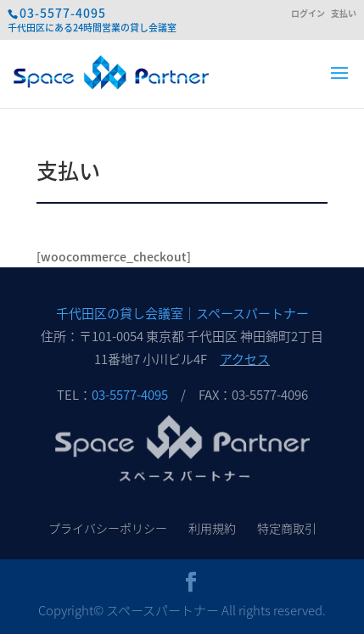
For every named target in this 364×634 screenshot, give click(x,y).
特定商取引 (287, 528)
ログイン (308, 14)
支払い (344, 14)
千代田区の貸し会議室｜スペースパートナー (182, 313)
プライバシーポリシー (108, 528)
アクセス (245, 359)
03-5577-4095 (63, 13)
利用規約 (212, 528)
